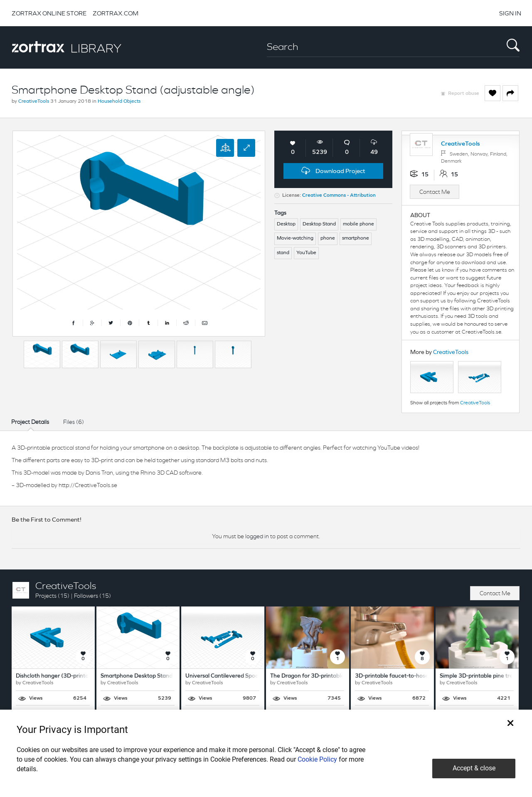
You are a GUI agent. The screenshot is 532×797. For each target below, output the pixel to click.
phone (328, 238)
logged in (257, 536)
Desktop (286, 224)
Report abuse (464, 94)
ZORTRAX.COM (116, 13)
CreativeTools (34, 101)
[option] (42, 354)
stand (283, 253)
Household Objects (119, 101)
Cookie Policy (317, 759)
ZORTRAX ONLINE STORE (49, 13)
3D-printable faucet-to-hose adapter (403, 676)
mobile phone (358, 224)
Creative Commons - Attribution (339, 196)
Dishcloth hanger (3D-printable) (57, 676)
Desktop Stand (319, 224)
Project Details (30, 422)
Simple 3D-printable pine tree (478, 676)
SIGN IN (510, 13)
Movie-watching (295, 238)
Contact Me (435, 192)
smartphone (356, 238)
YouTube (306, 253)
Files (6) (74, 422)
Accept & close (474, 768)
